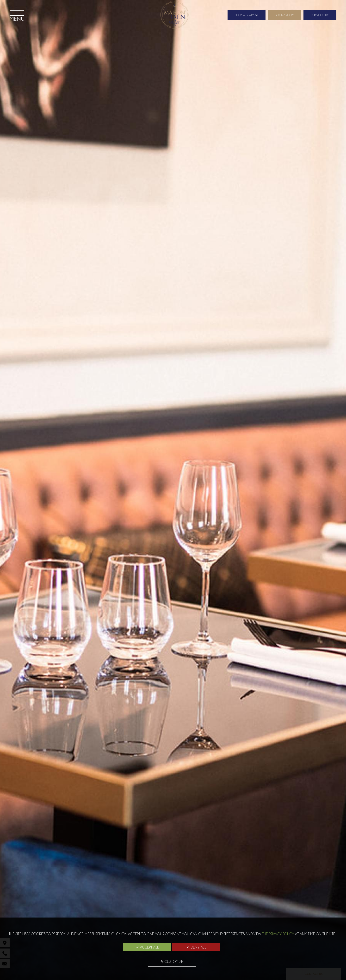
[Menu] (17, 15)
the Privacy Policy (278, 934)
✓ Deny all (196, 947)
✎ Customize (172, 962)
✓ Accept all (147, 947)
